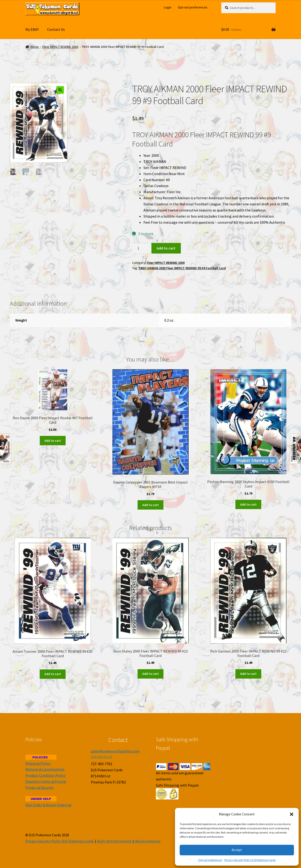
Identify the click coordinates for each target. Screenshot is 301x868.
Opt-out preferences (210, 860)
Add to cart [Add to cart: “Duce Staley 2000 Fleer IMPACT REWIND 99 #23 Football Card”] (150, 674)
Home (35, 47)
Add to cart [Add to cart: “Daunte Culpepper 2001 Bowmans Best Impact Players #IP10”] (150, 505)
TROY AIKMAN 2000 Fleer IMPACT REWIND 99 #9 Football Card (182, 268)
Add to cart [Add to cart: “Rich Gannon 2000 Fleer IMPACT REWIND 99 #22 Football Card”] (248, 674)
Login (168, 7)
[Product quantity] (140, 248)
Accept (237, 850)
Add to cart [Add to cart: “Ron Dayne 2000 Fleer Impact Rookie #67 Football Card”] (53, 441)
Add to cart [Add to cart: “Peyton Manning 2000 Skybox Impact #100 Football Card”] (248, 504)
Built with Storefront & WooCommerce (129, 841)
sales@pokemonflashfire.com (115, 751)
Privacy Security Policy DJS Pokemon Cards (250, 860)
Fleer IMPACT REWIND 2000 (60, 47)
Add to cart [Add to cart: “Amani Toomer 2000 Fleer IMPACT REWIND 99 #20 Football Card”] (53, 674)
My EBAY (32, 29)
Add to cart (166, 248)
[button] (292, 814)
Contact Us (56, 29)
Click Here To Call (101, 757)
